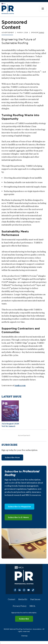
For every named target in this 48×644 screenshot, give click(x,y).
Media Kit (23, 599)
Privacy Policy (20, 606)
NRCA (32, 606)
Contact (12, 599)
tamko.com (20, 386)
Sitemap (24, 636)
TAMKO (41, 33)
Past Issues (35, 599)
